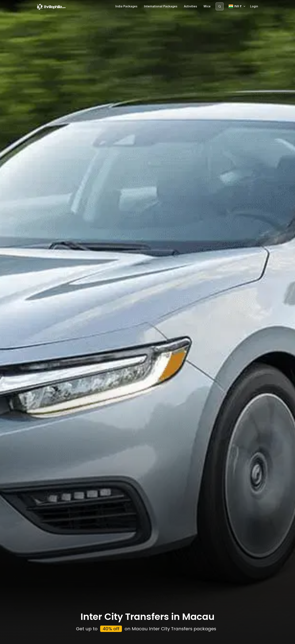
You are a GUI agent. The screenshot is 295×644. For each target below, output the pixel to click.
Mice (207, 6)
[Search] (220, 6)
